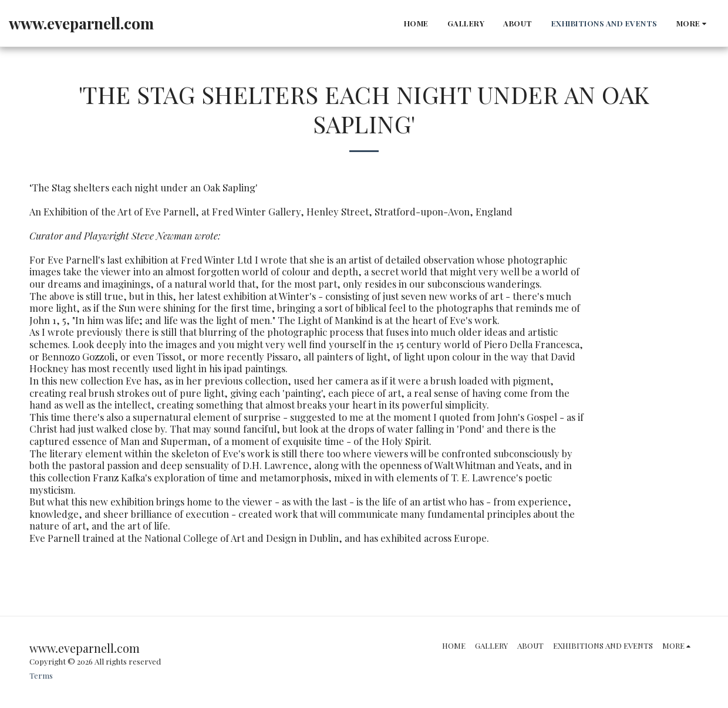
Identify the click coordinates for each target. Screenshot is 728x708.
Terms (41, 675)
